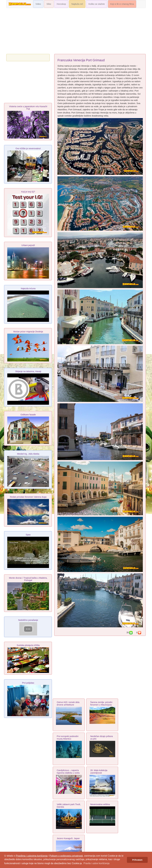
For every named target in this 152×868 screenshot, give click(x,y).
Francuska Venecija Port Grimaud (81, 60)
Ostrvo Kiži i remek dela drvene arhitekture (68, 703)
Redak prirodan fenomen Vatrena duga (28, 497)
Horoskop (61, 4)
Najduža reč (77, 4)
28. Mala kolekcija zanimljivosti (99, 772)
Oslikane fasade (28, 415)
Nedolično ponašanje (28, 620)
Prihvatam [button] (137, 860)
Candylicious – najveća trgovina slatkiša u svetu (68, 772)
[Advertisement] (76, 32)
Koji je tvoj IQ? (28, 192)
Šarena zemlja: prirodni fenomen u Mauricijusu (101, 703)
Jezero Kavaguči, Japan (68, 838)
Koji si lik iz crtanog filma (122, 4)
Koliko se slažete (97, 4)
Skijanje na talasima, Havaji (28, 371)
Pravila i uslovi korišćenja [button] (96, 863)
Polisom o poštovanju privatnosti (66, 856)
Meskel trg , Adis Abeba (28, 454)
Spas (28, 535)
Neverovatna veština (100, 804)
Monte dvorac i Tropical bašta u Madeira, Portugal (28, 579)
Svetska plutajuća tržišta (28, 645)
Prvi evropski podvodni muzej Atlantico (68, 738)
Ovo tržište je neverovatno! (28, 148)
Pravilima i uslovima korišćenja (32, 856)
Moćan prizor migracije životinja (28, 332)
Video (38, 4)
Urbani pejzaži (28, 245)
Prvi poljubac (28, 683)
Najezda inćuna (28, 288)
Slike (49, 4)
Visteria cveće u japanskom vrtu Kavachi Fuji (28, 108)
